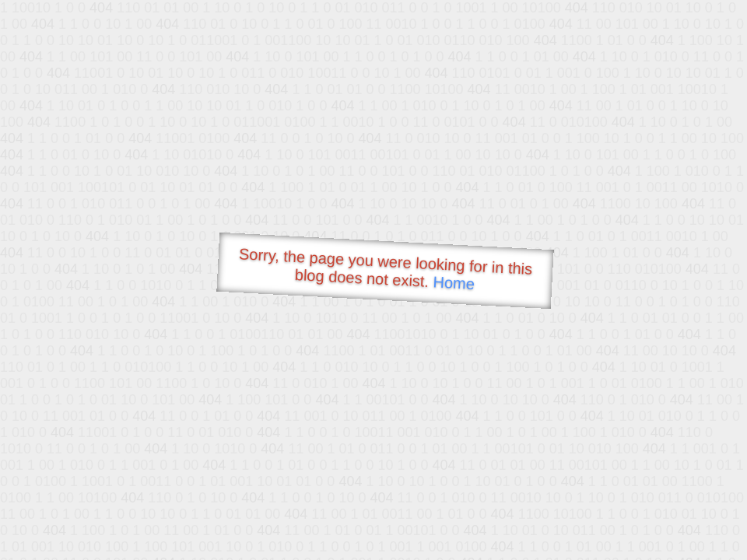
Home (454, 283)
